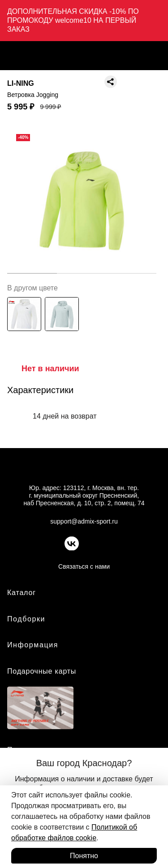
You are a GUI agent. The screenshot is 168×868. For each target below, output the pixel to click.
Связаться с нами (84, 566)
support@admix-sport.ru (84, 521)
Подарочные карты (42, 671)
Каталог (22, 593)
